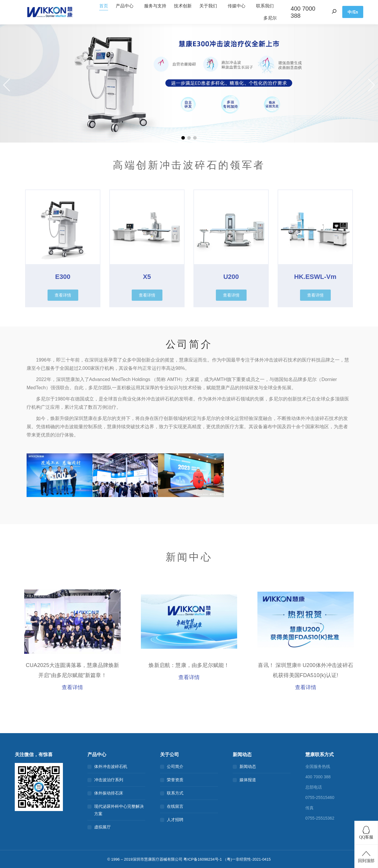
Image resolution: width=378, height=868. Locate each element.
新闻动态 (248, 766)
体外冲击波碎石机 (111, 766)
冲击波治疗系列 (109, 780)
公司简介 (175, 766)
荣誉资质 (175, 780)
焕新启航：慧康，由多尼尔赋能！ (189, 665)
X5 (147, 277)
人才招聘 (175, 820)
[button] (7, 85)
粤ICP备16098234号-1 (203, 859)
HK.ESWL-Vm (315, 277)
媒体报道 (248, 780)
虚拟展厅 (102, 827)
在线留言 (175, 806)
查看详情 (72, 687)
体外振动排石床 (109, 793)
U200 (231, 277)
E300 (63, 277)
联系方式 (175, 793)
